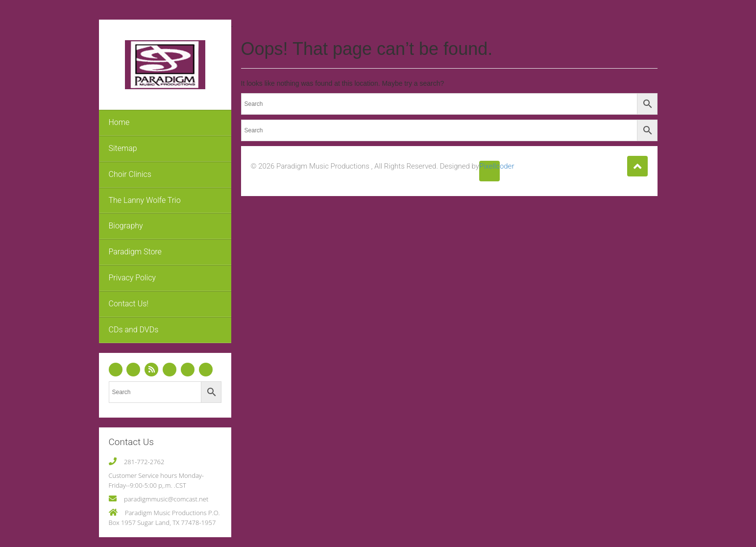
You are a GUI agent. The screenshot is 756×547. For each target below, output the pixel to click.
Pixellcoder (489, 166)
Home (119, 122)
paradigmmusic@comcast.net (166, 499)
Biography (126, 226)
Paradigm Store (135, 252)
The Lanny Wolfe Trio (145, 200)
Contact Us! (129, 304)
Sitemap (123, 148)
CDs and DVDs (134, 330)
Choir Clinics (130, 174)
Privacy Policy (132, 278)
